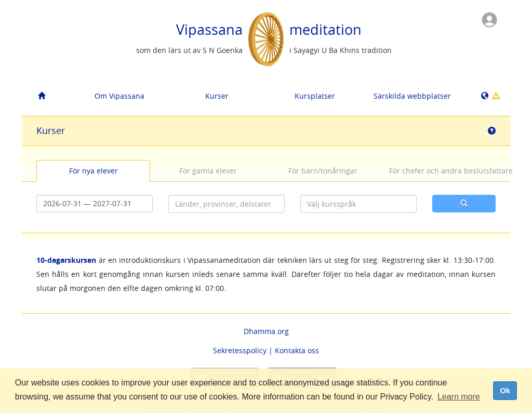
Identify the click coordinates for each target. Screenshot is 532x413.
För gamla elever (208, 171)
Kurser (217, 96)
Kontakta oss (297, 350)
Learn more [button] (459, 397)
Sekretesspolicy (240, 350)
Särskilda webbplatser (412, 96)
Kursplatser (315, 96)
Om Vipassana (119, 96)
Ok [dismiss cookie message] (505, 391)
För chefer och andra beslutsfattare (442, 171)
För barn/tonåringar (323, 171)
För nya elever (94, 171)
